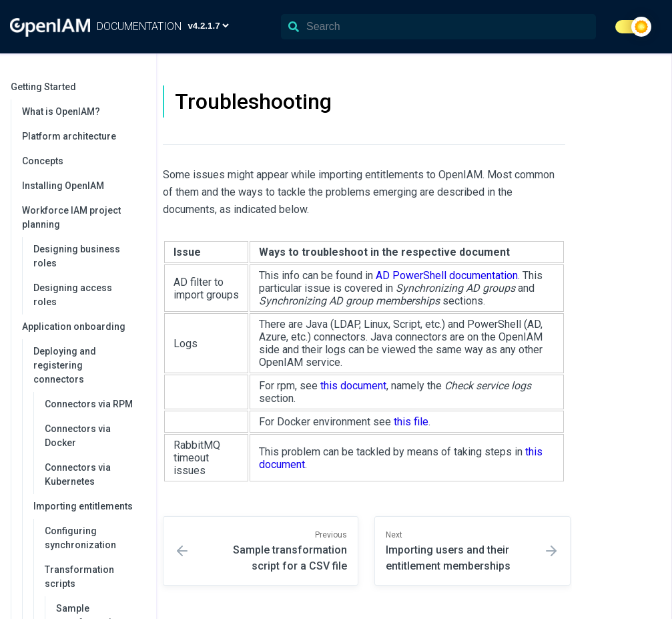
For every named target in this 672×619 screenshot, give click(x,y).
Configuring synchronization (80, 538)
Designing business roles (77, 256)
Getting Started (77, 87)
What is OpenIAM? (61, 112)
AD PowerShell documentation (447, 275)
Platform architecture (69, 136)
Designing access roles (73, 295)
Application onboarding (82, 327)
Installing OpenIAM (63, 186)
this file (411, 422)
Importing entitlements (88, 506)
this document (353, 386)
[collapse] (139, 87)
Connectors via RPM (89, 404)
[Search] (438, 27)
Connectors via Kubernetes (78, 474)
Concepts (43, 161)
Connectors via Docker (78, 436)
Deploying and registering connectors (88, 365)
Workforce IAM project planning (82, 217)
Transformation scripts (94, 577)
